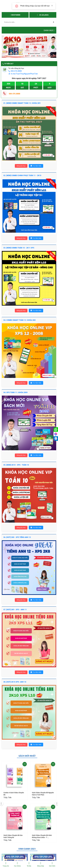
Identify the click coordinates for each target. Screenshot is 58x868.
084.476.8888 (15, 71)
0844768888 (15, 15)
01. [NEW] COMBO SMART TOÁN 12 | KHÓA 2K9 (22, 103)
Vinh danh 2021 (27, 849)
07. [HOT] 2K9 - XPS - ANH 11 (15, 610)
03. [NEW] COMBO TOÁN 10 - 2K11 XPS (19, 248)
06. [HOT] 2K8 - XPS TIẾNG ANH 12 (17, 537)
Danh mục (49, 30)
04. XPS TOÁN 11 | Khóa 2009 (16, 392)
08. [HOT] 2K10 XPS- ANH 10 (15, 682)
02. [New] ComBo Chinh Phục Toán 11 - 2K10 (22, 175)
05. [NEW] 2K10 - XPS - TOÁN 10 (16, 465)
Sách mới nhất (27, 756)
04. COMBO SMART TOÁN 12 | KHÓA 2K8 (20, 320)
